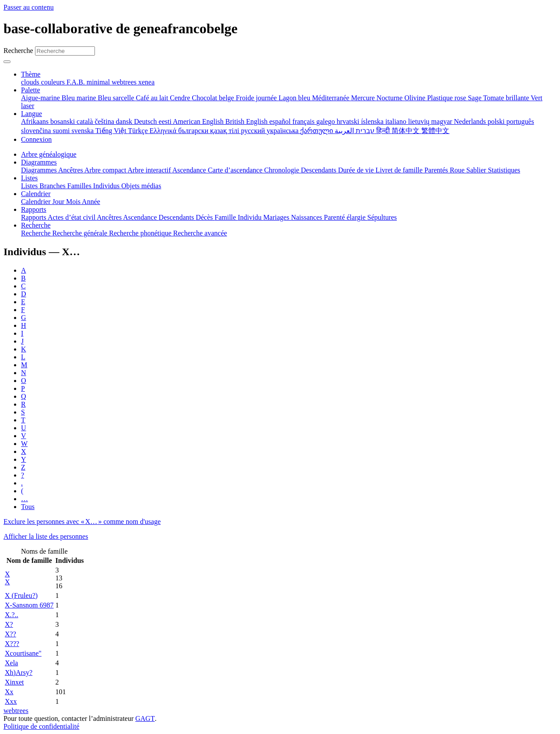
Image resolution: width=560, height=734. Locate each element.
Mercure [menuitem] (364, 98)
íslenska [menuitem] (373, 121)
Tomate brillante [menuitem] (507, 98)
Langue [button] (31, 114)
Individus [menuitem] (107, 186)
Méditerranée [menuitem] (331, 98)
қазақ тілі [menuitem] (225, 131)
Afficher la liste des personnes (46, 536)
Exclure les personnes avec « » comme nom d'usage (82, 522)
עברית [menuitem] (364, 131)
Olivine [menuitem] (416, 98)
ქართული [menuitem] (317, 131)
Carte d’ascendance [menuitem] (236, 170)
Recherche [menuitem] (37, 233)
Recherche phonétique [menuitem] (141, 233)
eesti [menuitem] (166, 121)
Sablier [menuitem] (477, 170)
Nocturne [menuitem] (391, 98)
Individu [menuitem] (250, 217)
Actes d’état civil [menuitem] (72, 217)
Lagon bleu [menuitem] (295, 98)
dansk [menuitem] (125, 121)
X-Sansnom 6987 (29, 605)
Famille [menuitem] (226, 217)
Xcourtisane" (23, 653)
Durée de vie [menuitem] (357, 170)
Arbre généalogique (49, 154)
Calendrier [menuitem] (37, 202)
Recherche (18, 51)
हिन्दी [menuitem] (384, 131)
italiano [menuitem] (397, 121)
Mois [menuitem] (74, 202)
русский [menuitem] (254, 131)
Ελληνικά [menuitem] (164, 131)
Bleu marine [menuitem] (80, 98)
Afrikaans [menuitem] (36, 121)
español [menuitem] (281, 121)
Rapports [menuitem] (34, 217)
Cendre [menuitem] (181, 98)
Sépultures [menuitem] (382, 217)
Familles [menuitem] (80, 186)
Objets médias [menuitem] (141, 186)
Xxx (11, 701)
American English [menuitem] (199, 121)
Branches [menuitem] (53, 186)
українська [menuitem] (284, 131)
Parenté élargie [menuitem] (345, 217)
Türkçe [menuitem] (138, 131)
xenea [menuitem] (146, 82)
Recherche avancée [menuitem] (200, 233)
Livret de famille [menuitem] (400, 170)
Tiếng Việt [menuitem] (112, 131)
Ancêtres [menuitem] (71, 170)
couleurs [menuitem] (54, 82)
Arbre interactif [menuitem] (150, 170)
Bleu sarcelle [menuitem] (117, 98)
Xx (9, 692)
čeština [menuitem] (105, 121)
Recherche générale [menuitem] (81, 233)
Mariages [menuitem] (277, 217)
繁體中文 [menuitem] (435, 131)
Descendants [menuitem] (320, 170)
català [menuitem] (86, 121)
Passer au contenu (29, 7)
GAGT (145, 718)
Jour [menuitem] (59, 202)
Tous (28, 507)
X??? (12, 644)
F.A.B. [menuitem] (77, 82)
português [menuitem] (520, 121)
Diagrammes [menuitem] (40, 170)
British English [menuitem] (247, 121)
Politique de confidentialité (41, 726)
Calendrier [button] (36, 194)
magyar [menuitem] (443, 121)
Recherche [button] (36, 225)
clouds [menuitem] (31, 82)
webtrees (16, 711)
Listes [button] (29, 178)
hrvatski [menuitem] (349, 121)
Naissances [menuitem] (307, 217)
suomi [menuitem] (62, 131)
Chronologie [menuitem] (283, 170)
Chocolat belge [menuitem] (214, 98)
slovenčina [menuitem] (37, 131)
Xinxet (14, 682)
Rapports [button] (34, 209)
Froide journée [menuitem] (257, 98)
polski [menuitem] (497, 121)
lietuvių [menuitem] (420, 121)
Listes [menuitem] (30, 186)
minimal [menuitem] (99, 82)
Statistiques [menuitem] (504, 170)
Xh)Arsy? (19, 673)
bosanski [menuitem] (63, 121)
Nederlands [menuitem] (471, 121)
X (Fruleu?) (21, 595)
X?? (10, 634)
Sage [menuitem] (475, 98)
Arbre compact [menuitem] (106, 170)
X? (9, 624)
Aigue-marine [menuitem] (41, 98)
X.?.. (12, 615)
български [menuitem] (194, 131)
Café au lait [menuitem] (153, 98)
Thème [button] (31, 74)
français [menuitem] (304, 121)
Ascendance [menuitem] (190, 170)
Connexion (36, 139)
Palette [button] (31, 90)
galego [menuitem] (327, 121)
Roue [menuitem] (458, 170)
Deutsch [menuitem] (146, 121)
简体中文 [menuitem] (406, 131)
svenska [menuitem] (84, 131)
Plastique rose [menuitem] (447, 98)
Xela (11, 663)
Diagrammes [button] (39, 162)
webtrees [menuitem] (125, 82)
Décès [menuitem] (205, 217)
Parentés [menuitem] (437, 170)
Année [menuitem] (91, 202)
